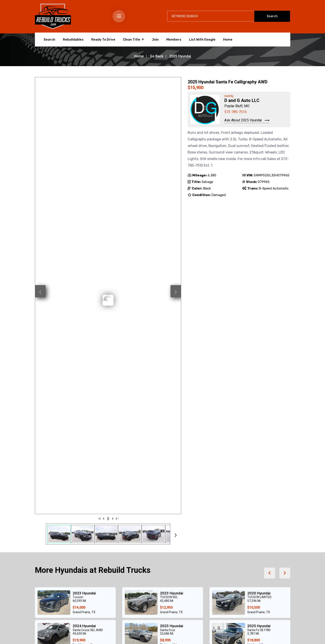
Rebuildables (73, 40)
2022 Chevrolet (173, 363)
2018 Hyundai (172, 396)
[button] (270, 234)
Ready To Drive (103, 40)
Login (245, 634)
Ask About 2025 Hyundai (247, 120)
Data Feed (265, 634)
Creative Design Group (88, 634)
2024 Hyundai (84, 287)
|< (99, 179)
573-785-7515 (236, 112)
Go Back (157, 56)
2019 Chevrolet (86, 363)
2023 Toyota (258, 363)
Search (49, 40)
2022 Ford (256, 396)
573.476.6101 (243, 519)
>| (117, 179)
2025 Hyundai (259, 287)
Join (155, 40)
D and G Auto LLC (242, 101)
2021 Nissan (83, 396)
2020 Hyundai (259, 254)
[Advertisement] (163, 469)
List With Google (202, 40)
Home (228, 40)
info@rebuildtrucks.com (254, 525)
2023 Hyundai (84, 254)
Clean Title (132, 40)
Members (174, 40)
